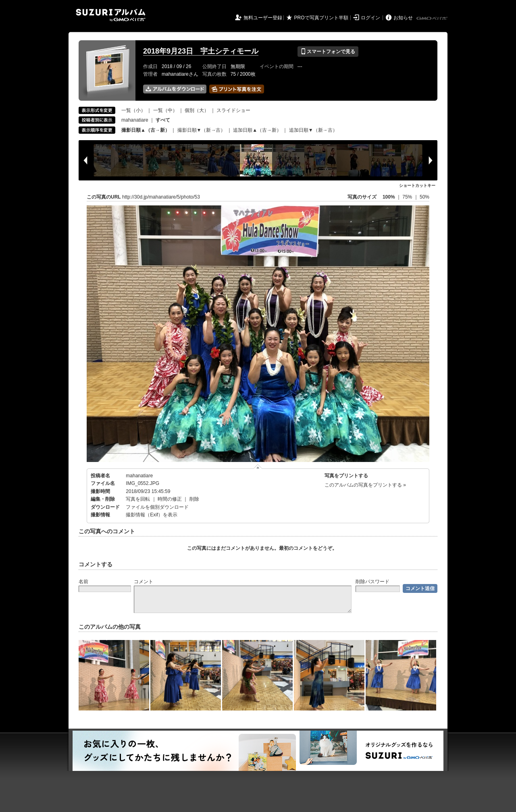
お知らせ (403, 18)
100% (389, 197)
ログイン (370, 18)
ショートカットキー (417, 185)
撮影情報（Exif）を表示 (152, 515)
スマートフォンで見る (328, 52)
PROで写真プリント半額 (321, 18)
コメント (144, 582)
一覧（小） (133, 110)
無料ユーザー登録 (263, 18)
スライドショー (233, 110)
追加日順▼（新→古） (313, 130)
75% (408, 197)
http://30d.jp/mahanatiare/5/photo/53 (161, 197)
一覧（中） (165, 110)
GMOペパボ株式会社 (433, 19)
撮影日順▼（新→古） (202, 130)
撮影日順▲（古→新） (146, 130)
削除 (194, 499)
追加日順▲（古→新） (257, 130)
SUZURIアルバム (111, 15)
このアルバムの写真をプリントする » (365, 485)
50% (424, 197)
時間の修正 (170, 499)
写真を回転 (138, 499)
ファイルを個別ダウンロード (157, 507)
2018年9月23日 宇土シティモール (201, 51)
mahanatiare (135, 120)
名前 (83, 582)
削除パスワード (372, 582)
